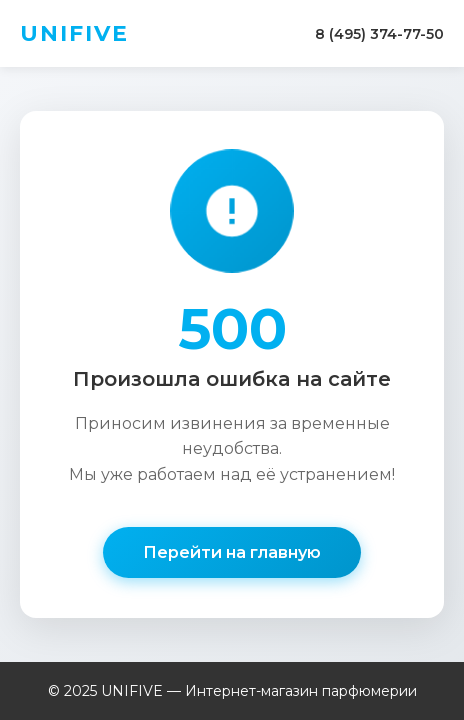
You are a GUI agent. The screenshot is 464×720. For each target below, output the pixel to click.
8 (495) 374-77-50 (379, 34)
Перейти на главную (232, 552)
